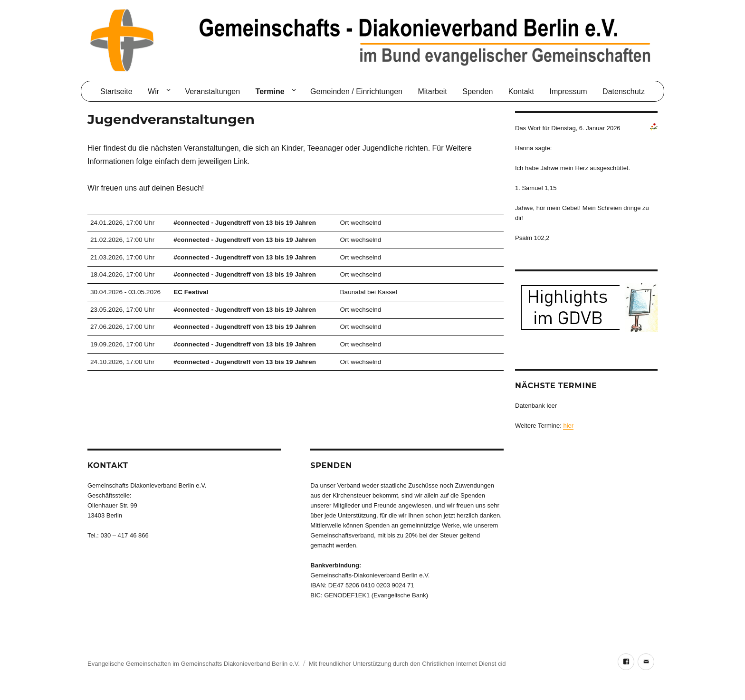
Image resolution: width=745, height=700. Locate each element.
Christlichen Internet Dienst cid (464, 664)
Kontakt (521, 91)
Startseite (116, 91)
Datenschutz (624, 91)
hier (568, 426)
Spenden (478, 91)
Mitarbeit (432, 91)
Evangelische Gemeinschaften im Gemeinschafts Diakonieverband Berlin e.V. (194, 664)
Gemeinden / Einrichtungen (356, 91)
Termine (270, 91)
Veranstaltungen (212, 91)
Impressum (568, 91)
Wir (153, 91)
